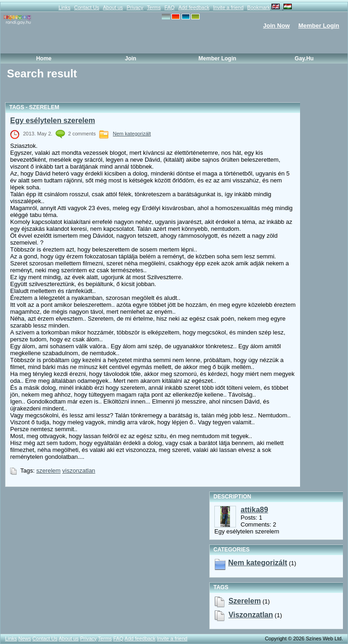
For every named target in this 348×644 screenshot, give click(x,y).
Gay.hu (304, 59)
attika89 (254, 510)
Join (131, 59)
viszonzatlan (79, 471)
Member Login (319, 26)
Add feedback (194, 7)
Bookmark (259, 7)
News (25, 638)
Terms (154, 7)
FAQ (170, 7)
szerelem (49, 471)
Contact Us (87, 7)
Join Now (277, 26)
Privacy (135, 7)
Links (65, 7)
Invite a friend (228, 7)
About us (113, 7)
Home (44, 59)
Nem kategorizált (132, 134)
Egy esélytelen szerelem (53, 120)
